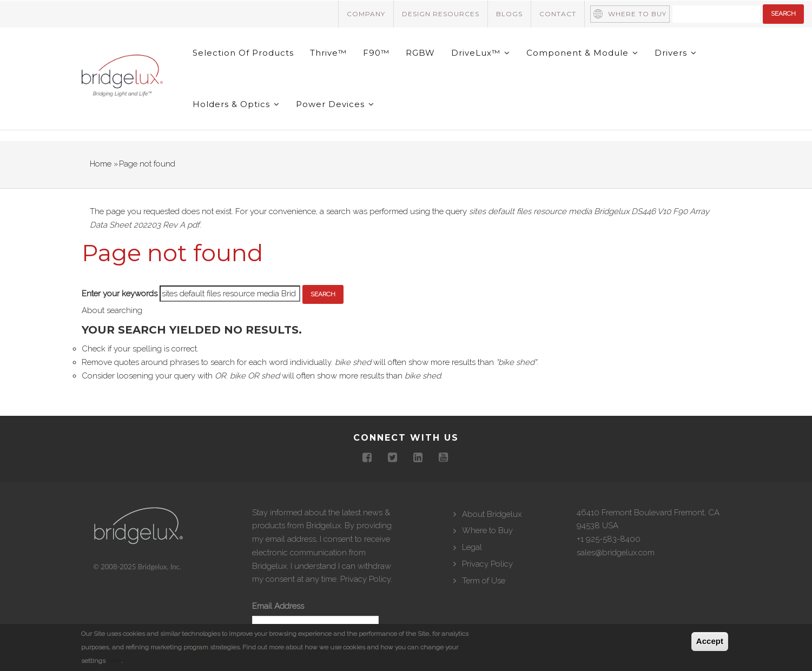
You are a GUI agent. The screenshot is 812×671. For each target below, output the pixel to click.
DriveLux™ (481, 53)
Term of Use (484, 581)
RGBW (420, 53)
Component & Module (582, 53)
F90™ (376, 53)
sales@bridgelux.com (616, 553)
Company (366, 14)
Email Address (278, 606)
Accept (710, 641)
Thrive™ (328, 53)
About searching (112, 310)
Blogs (509, 14)
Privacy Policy (365, 579)
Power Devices (335, 104)
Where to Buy (637, 14)
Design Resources (441, 14)
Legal (472, 547)
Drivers (676, 53)
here (114, 661)
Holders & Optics (236, 104)
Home (101, 164)
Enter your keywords (120, 294)
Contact (558, 14)
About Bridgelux (492, 514)
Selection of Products (243, 53)
